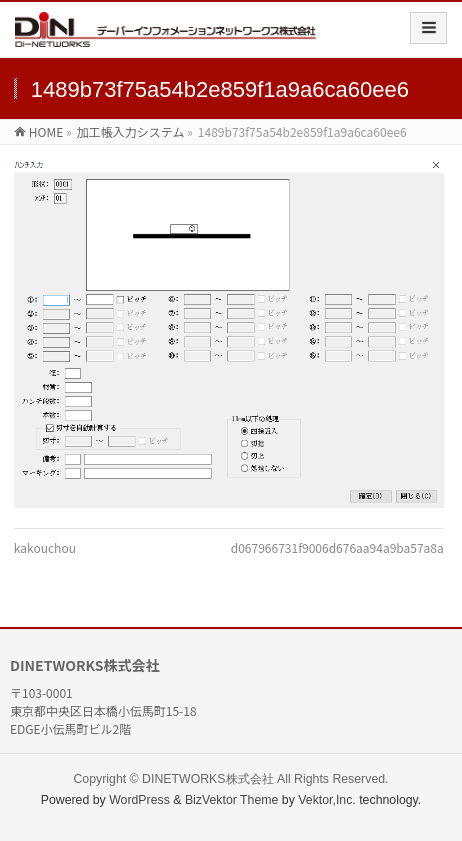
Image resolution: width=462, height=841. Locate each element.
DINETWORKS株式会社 (207, 779)
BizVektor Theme (232, 800)
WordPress (139, 800)
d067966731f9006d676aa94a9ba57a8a (337, 547)
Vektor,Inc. (327, 800)
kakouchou (45, 547)
